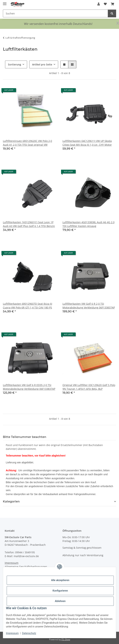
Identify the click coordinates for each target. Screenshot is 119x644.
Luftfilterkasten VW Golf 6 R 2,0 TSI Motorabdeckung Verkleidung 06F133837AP (89, 306)
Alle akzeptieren (60, 580)
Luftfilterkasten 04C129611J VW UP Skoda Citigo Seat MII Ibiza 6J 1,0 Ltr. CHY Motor (87, 143)
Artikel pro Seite (42, 64)
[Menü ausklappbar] (5, 2)
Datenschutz (29, 633)
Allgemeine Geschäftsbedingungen (26, 567)
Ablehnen (60, 601)
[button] (99, 4)
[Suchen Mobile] (55, 13)
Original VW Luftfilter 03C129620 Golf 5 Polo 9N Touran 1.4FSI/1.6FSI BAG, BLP (89, 387)
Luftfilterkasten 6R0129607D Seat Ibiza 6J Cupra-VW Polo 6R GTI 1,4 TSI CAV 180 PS (28, 306)
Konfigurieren (60, 591)
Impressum (12, 633)
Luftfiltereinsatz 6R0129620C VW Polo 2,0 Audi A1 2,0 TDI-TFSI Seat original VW (27, 143)
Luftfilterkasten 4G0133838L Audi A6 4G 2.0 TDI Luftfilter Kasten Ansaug (88, 224)
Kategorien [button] (11, 501)
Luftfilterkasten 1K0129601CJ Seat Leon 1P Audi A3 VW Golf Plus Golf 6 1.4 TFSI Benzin (29, 224)
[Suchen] (112, 13)
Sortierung (15, 64)
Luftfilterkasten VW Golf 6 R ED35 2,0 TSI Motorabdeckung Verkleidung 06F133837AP (29, 387)
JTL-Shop (66, 639)
